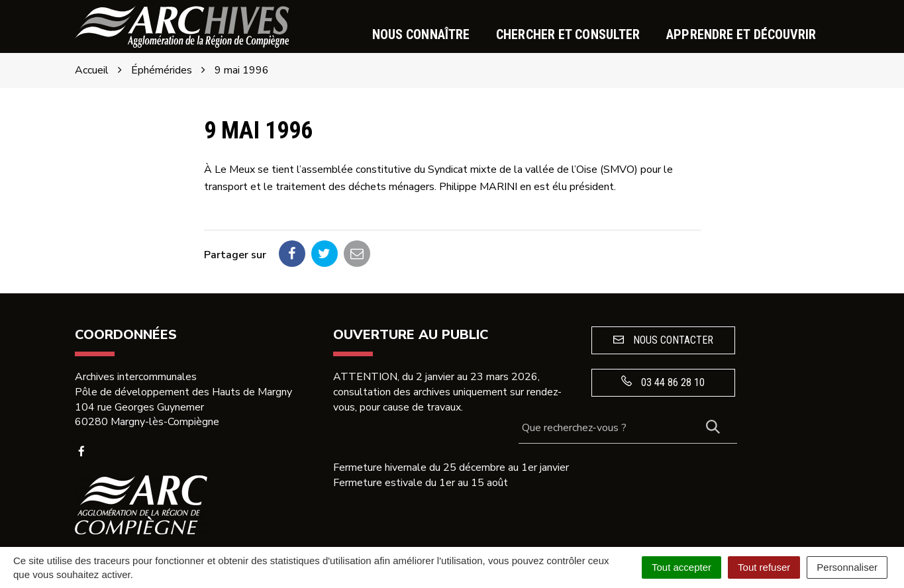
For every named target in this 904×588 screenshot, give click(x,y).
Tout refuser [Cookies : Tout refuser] (764, 567)
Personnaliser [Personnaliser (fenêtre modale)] (847, 567)
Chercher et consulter (568, 34)
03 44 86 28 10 (663, 382)
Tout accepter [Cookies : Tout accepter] (681, 567)
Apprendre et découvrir (741, 34)
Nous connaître (421, 34)
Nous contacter (663, 340)
